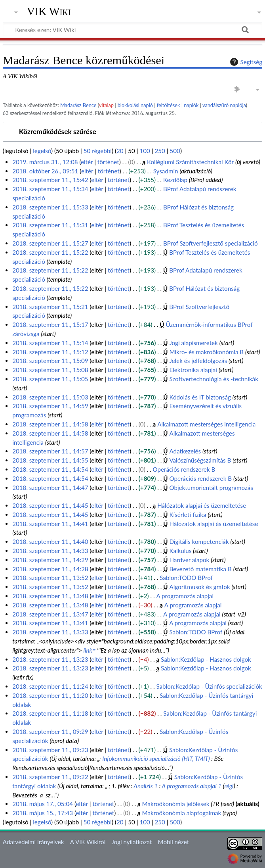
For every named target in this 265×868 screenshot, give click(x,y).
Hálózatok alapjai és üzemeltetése (202, 505)
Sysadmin (166, 171)
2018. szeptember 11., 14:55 (50, 460)
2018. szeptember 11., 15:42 (50, 180)
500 (175, 151)
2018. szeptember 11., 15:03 (50, 397)
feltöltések (169, 105)
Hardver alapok (189, 560)
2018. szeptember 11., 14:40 (50, 542)
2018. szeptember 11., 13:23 (50, 659)
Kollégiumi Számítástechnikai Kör (190, 162)
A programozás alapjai (185, 596)
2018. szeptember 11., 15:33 (50, 207)
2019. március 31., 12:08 (45, 162)
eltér (87, 162)
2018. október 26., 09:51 (45, 171)
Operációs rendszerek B (184, 469)
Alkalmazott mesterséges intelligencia (206, 424)
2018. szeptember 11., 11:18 (50, 713)
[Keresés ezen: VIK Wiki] (132, 29)
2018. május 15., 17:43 (43, 813)
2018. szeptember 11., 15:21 (50, 307)
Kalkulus (180, 551)
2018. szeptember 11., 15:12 (50, 352)
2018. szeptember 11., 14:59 (50, 406)
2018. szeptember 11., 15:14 (50, 343)
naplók (191, 105)
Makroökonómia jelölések (176, 804)
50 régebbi (98, 151)
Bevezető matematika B (200, 569)
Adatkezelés (185, 451)
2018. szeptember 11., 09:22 (50, 777)
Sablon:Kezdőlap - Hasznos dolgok (206, 659)
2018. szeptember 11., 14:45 (50, 505)
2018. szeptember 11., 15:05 (50, 379)
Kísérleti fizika (188, 515)
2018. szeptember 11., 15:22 (50, 252)
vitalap (106, 105)
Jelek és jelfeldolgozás (198, 361)
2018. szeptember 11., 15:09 (50, 361)
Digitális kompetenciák (199, 542)
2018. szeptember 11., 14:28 (50, 569)
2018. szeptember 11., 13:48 (50, 596)
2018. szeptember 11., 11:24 (50, 686)
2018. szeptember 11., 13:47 (50, 614)
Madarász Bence (78, 105)
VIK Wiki (49, 12)
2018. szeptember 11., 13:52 (50, 578)
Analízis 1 (146, 786)
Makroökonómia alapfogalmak (182, 813)
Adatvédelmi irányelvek (33, 842)
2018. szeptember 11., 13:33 (50, 632)
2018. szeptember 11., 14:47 (50, 488)
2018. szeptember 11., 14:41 (50, 524)
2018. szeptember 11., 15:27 (50, 243)
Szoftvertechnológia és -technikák (214, 379)
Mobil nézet (174, 842)
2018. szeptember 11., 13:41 (50, 623)
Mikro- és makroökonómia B (206, 352)
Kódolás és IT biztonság (200, 397)
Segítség (245, 62)
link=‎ (90, 650)
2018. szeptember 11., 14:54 (50, 469)
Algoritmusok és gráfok (199, 587)
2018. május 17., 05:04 (43, 804)
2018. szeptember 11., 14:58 (50, 424)
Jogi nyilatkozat (132, 842)
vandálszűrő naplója (224, 105)
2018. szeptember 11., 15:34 (50, 189)
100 (145, 151)
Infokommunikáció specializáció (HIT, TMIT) (156, 759)
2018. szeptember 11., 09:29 (50, 732)
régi (229, 786)
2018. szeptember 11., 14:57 (50, 451)
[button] (132, 132)
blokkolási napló (135, 105)
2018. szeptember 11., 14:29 (50, 560)
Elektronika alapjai (193, 370)
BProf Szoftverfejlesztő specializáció (210, 243)
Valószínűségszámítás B (200, 460)
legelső (42, 151)
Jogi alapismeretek (193, 343)
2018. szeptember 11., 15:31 (50, 225)
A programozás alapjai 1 (192, 786)
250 (160, 151)
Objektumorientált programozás (211, 488)
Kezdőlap (175, 180)
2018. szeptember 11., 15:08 (50, 370)
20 (120, 151)
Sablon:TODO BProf (186, 578)
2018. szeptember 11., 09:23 (50, 750)
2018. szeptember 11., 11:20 (50, 695)
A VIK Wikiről (88, 842)
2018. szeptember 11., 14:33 (50, 551)
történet (108, 162)
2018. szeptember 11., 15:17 (50, 325)
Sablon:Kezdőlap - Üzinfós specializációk (209, 686)
